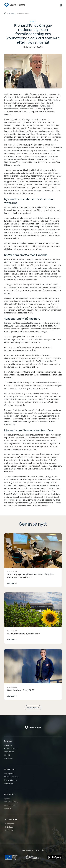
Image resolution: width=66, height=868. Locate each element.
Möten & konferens (11, 777)
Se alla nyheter (33, 708)
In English (8, 808)
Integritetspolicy (10, 805)
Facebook (11, 824)
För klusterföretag (11, 802)
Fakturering (8, 758)
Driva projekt (9, 783)
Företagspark (9, 774)
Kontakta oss (9, 752)
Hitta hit (7, 755)
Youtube (10, 830)
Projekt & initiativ (11, 780)
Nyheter (11, 13)
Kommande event (11, 749)
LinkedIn (10, 827)
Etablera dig (9, 745)
